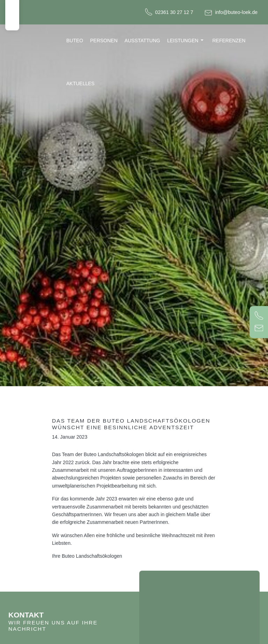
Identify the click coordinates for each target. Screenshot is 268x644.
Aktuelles (80, 83)
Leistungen (183, 41)
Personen (104, 41)
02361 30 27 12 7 (174, 12)
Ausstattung (142, 41)
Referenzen (229, 41)
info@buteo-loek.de (236, 12)
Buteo (75, 41)
